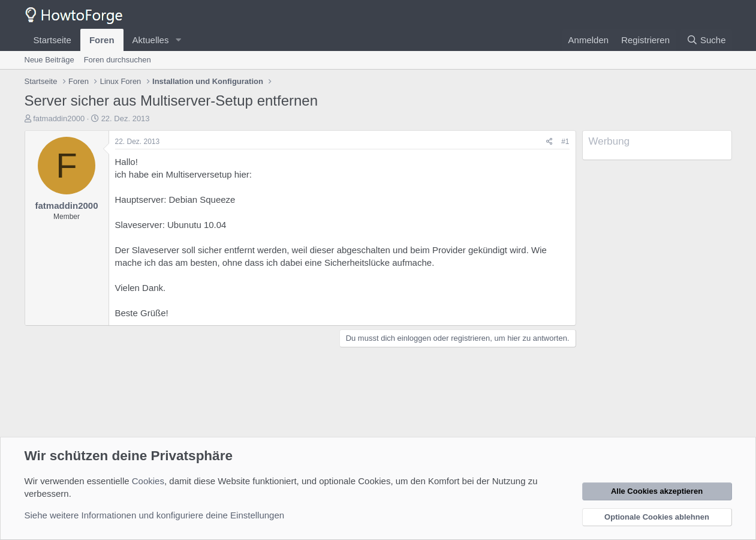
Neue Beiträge (49, 60)
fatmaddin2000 (59, 118)
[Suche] (706, 40)
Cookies (148, 481)
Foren (102, 40)
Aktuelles (151, 40)
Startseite (52, 40)
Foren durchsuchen (118, 60)
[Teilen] (549, 142)
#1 (565, 142)
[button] (178, 40)
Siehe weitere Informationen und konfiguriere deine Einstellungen (155, 515)
